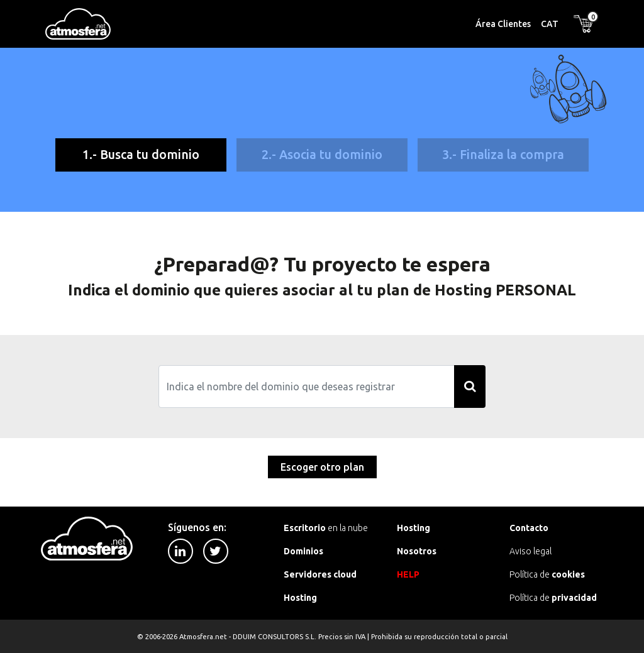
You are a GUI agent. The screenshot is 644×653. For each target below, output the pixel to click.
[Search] (307, 387)
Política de (547, 574)
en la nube (326, 528)
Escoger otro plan (322, 467)
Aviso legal (530, 551)
